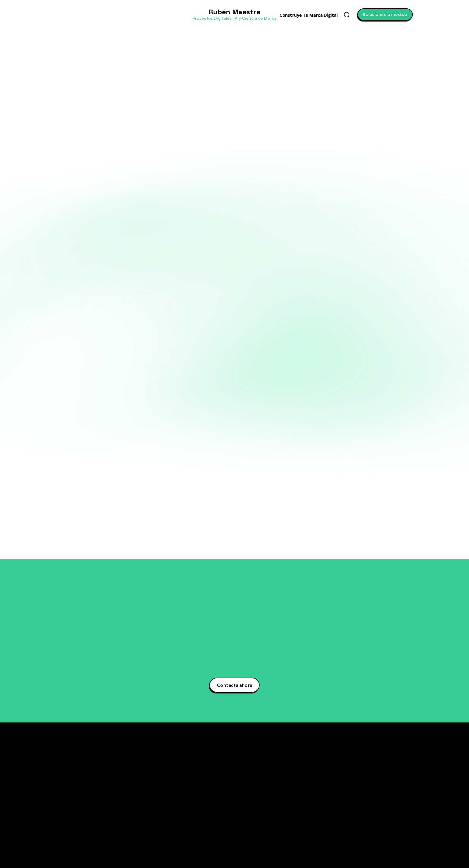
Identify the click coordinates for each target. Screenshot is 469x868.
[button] (347, 15)
